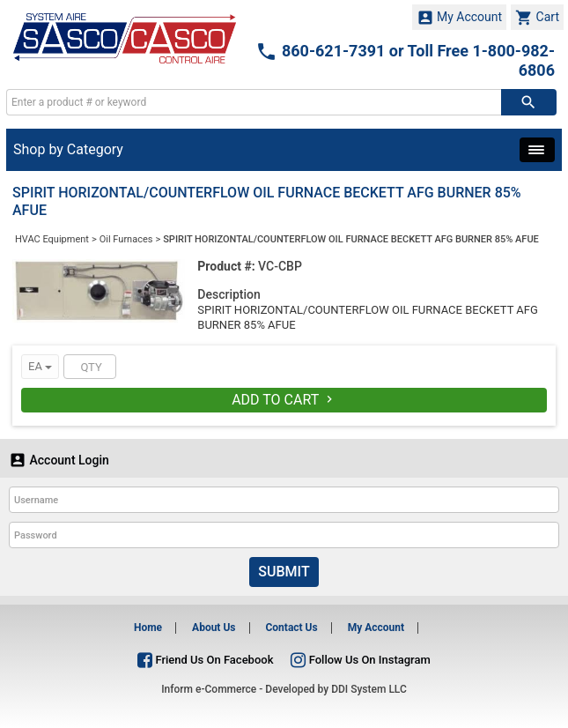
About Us (214, 628)
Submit (284, 572)
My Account (460, 18)
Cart (537, 18)
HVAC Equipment (52, 239)
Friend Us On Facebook (205, 660)
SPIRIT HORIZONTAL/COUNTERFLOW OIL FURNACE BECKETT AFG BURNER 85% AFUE (351, 239)
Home (148, 628)
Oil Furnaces (126, 239)
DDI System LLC (369, 689)
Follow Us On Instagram (360, 660)
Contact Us (291, 628)
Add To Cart (284, 400)
